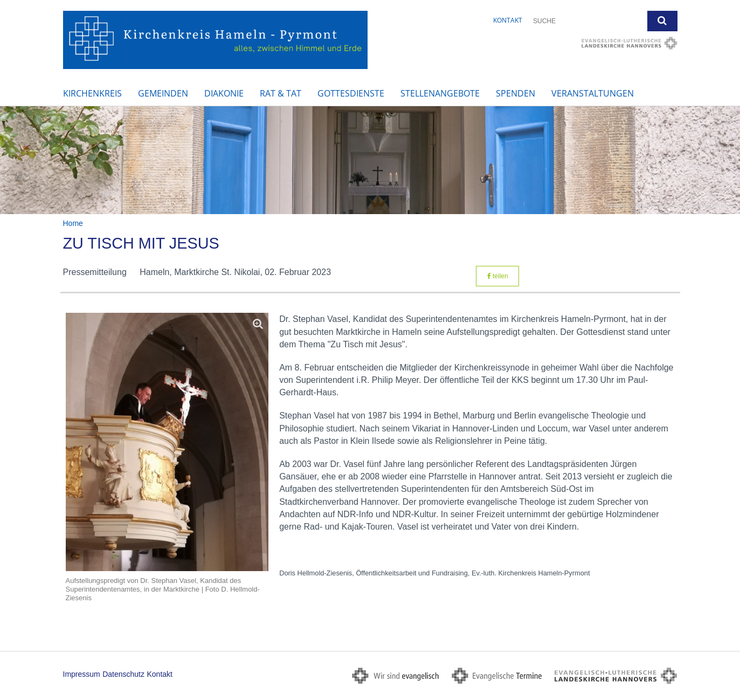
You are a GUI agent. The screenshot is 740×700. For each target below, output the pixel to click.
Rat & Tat (281, 93)
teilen (498, 276)
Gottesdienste (351, 93)
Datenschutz (123, 674)
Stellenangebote (440, 93)
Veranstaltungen (593, 93)
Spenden (516, 93)
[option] (370, 160)
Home (73, 223)
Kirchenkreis (92, 93)
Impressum (82, 674)
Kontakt (508, 20)
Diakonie (224, 93)
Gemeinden (163, 93)
